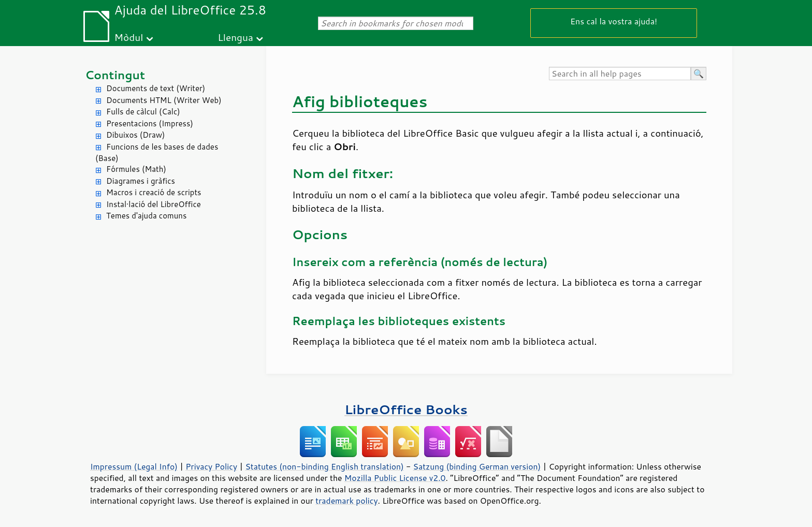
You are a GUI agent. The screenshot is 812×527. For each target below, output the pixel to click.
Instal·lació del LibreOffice (154, 204)
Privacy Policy (211, 466)
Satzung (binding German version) (477, 466)
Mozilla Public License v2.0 (395, 478)
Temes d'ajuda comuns (146, 216)
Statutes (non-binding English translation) (324, 466)
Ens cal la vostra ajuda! (614, 21)
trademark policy (346, 501)
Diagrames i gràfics (141, 181)
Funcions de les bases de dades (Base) (157, 153)
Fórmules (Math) (136, 169)
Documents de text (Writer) (156, 88)
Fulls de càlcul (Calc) (143, 112)
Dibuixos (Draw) (135, 135)
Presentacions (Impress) (150, 123)
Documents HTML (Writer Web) (164, 100)
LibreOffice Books (406, 409)
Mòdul (129, 37)
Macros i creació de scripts (154, 192)
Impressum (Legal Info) (134, 466)
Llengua (235, 37)
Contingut (115, 75)
